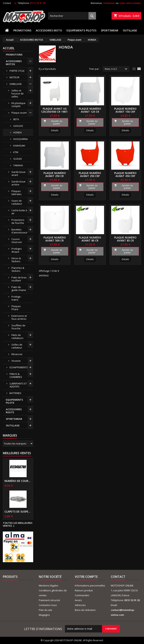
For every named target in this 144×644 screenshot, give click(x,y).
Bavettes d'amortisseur (19, 231)
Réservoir (17, 354)
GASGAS (18, 126)
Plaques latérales (16, 193)
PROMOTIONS (22, 30)
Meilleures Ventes (17, 453)
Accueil (9, 48)
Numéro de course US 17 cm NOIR (18, 481)
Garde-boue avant (18, 173)
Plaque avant (19, 113)
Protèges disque (17, 250)
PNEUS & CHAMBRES (16, 375)
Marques (10, 435)
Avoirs (78, 600)
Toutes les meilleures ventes (18, 525)
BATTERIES (15, 393)
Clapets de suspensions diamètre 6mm (18, 512)
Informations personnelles (90, 586)
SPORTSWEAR (110, 30)
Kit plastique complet (18, 105)
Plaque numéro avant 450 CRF (125, 174)
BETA (16, 119)
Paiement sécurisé (49, 600)
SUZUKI (18, 159)
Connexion (109, 3)
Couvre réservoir (17, 241)
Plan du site (45, 610)
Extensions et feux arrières (19, 317)
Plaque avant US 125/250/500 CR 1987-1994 (55, 112)
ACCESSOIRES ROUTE (14, 411)
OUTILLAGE (130, 30)
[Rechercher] (72, 16)
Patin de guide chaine (19, 289)
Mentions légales (49, 586)
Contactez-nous (48, 605)
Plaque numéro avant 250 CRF (90, 174)
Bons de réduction (85, 610)
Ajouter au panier (53, 122)
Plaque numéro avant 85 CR (125, 239)
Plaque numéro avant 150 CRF (125, 110)
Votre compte (86, 577)
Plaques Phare (16, 308)
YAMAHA (18, 165)
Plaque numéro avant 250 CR (55, 174)
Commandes (82, 595)
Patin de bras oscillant (19, 279)
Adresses (80, 605)
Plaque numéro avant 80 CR (90, 239)
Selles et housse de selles (18, 93)
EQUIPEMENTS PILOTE (14, 401)
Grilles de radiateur (17, 346)
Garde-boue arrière (18, 183)
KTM (16, 152)
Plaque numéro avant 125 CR (90, 110)
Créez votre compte (130, 3)
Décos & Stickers (16, 260)
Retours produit (84, 590)
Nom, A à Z (117, 69)
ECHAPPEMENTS (19, 367)
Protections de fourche (18, 221)
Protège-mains (16, 298)
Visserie (16, 361)
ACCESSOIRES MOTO (49, 30)
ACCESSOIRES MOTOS (14, 63)
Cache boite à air (19, 212)
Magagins (44, 615)
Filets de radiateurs (17, 336)
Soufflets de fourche (18, 327)
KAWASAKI (19, 146)
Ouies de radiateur (17, 202)
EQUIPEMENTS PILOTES (81, 30)
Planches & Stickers (18, 269)
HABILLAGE (16, 84)
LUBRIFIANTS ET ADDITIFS (18, 385)
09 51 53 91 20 (38, 3)
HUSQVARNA (21, 139)
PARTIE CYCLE (17, 71)
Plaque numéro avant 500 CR (55, 239)
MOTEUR (14, 77)
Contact (7, 3)
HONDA (18, 132)
